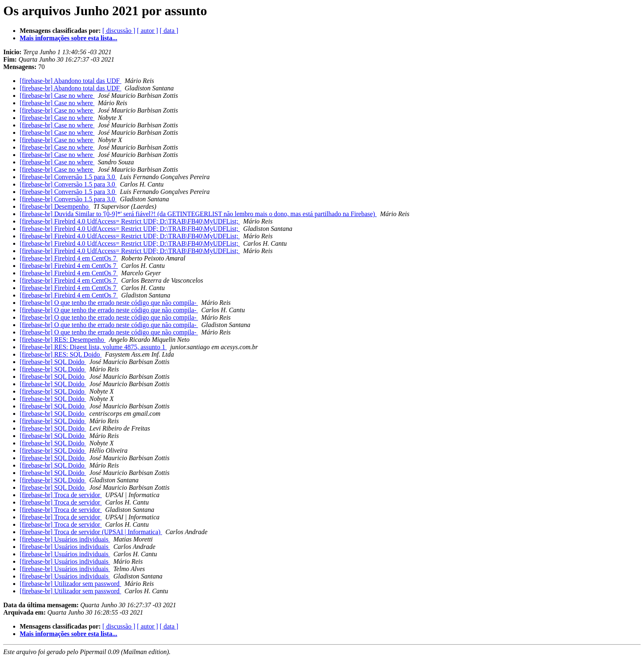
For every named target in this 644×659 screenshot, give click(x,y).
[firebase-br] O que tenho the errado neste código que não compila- (109, 303)
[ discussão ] (119, 31)
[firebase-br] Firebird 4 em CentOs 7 (69, 258)
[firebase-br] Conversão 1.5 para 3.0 (68, 177)
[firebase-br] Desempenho (55, 206)
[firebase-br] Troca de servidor (61, 495)
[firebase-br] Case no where (57, 96)
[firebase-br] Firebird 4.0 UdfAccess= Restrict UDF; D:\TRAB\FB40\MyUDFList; (130, 221)
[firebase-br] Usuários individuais (65, 539)
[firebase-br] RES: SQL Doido (61, 354)
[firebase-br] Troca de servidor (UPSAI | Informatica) (91, 532)
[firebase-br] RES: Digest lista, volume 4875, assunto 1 (93, 347)
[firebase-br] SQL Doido (53, 362)
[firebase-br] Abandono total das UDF (71, 81)
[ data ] (169, 31)
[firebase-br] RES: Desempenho (63, 340)
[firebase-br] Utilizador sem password (70, 584)
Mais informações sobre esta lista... (68, 38)
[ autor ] (147, 31)
